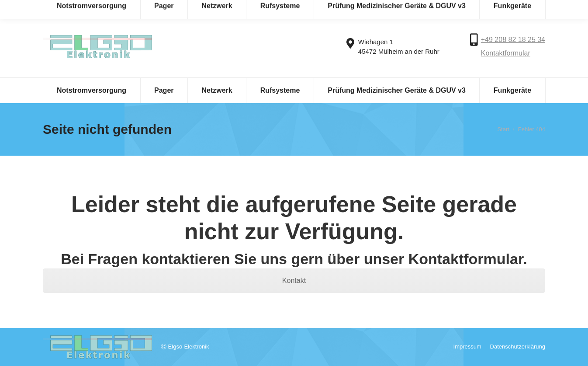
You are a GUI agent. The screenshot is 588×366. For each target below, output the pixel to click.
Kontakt (294, 281)
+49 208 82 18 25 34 (513, 40)
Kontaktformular (506, 53)
